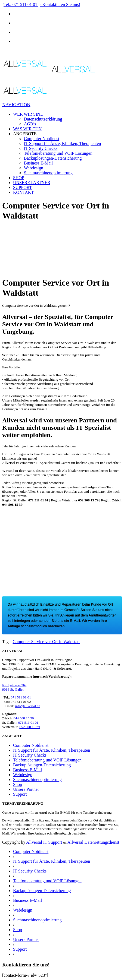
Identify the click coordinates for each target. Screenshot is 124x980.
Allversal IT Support (44, 842)
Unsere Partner (26, 789)
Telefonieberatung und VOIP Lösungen (58, 153)
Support (20, 794)
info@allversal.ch (27, 706)
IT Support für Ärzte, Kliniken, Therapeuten (62, 143)
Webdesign (34, 168)
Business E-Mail (38, 163)
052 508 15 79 (30, 727)
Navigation (16, 105)
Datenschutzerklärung (43, 119)
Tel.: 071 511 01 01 (21, 4)
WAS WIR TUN (27, 129)
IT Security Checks (41, 148)
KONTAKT (23, 192)
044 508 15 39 (24, 718)
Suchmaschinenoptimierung (48, 173)
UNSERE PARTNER (32, 183)
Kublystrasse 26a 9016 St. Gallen (14, 687)
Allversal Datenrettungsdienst (93, 842)
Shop (18, 784)
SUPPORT (22, 187)
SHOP (19, 178)
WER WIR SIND (28, 114)
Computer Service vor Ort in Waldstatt (46, 642)
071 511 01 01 (21, 697)
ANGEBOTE (25, 134)
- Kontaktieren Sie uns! (60, 4)
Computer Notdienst (42, 139)
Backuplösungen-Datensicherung (53, 158)
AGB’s (30, 124)
